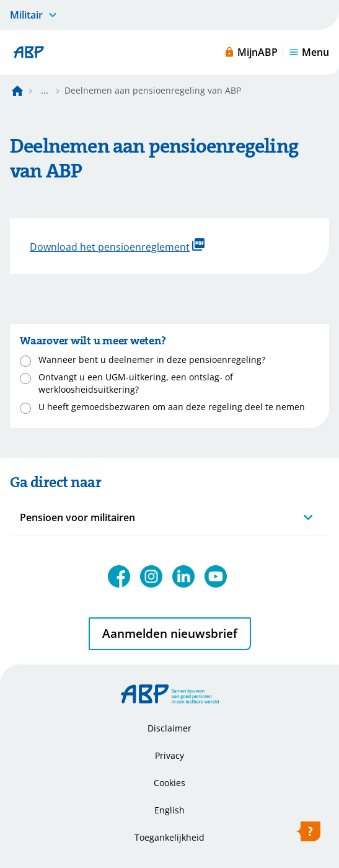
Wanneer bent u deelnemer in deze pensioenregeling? (152, 360)
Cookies (169, 783)
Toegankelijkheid (169, 837)
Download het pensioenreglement (117, 246)
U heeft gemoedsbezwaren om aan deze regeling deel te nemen (172, 407)
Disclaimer (169, 728)
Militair (26, 15)
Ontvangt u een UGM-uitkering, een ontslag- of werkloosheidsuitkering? (136, 383)
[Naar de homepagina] (17, 91)
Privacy (169, 755)
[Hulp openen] (308, 834)
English (169, 810)
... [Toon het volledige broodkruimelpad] (45, 90)
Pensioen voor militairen (77, 517)
